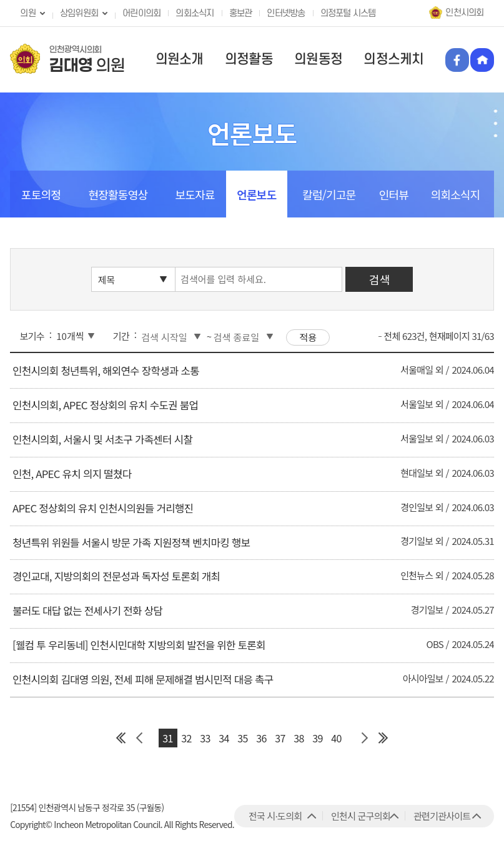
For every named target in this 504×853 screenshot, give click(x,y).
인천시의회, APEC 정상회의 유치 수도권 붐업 (105, 405)
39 (317, 738)
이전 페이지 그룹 (140, 738)
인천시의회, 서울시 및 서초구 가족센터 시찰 (102, 439)
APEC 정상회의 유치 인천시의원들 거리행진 (103, 508)
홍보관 (241, 13)
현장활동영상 (118, 194)
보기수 (32, 336)
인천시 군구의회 (361, 816)
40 (336, 738)
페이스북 (457, 60)
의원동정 (318, 59)
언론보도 (256, 194)
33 (205, 738)
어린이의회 (141, 13)
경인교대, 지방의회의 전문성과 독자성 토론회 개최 (116, 576)
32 (186, 738)
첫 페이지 (121, 738)
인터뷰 (394, 194)
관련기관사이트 (442, 816)
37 (280, 738)
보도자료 (195, 194)
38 (299, 738)
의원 (28, 13)
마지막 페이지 (383, 738)
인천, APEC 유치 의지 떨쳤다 (72, 474)
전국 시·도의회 (275, 816)
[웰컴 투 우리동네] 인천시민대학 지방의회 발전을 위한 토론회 (139, 645)
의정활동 (249, 59)
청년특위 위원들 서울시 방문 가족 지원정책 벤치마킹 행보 (131, 542)
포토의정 (41, 194)
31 (167, 738)
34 (224, 738)
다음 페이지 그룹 (365, 738)
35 (242, 738)
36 (261, 738)
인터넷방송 (286, 13)
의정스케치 (393, 59)
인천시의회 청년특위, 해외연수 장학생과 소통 (106, 371)
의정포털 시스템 (348, 13)
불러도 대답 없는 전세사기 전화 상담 (87, 611)
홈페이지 (482, 60)
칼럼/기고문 (329, 194)
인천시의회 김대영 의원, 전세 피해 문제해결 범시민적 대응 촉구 (143, 679)
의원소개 (180, 59)
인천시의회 (464, 13)
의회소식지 (195, 13)
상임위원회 (79, 13)
